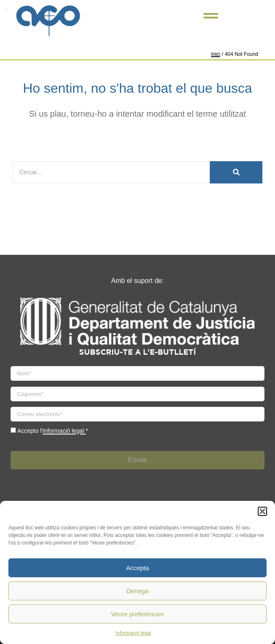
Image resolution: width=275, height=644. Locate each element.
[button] (262, 511)
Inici (216, 54)
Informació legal (134, 633)
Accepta (137, 568)
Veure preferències (137, 614)
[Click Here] (211, 17)
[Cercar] (111, 172)
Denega (138, 591)
